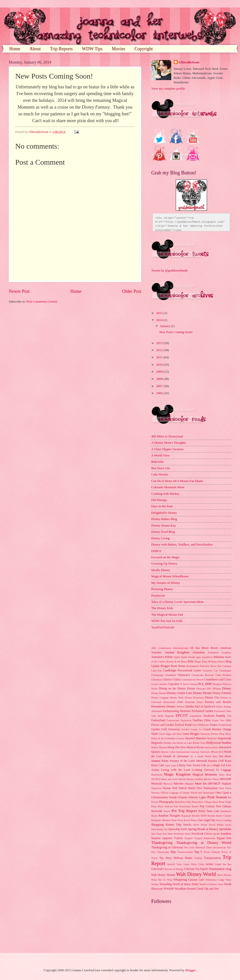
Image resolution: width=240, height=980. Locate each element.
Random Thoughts (169, 816)
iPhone (214, 752)
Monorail (157, 784)
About (35, 49)
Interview (205, 752)
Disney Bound (159, 693)
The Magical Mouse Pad (167, 615)
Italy (215, 756)
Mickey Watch (211, 779)
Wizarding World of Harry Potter (179, 884)
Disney (227, 688)
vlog (228, 869)
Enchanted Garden (203, 711)
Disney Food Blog (163, 532)
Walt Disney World (196, 874)
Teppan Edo (224, 838)
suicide (216, 834)
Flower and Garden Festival (168, 725)
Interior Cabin (168, 752)
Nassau (167, 788)
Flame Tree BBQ (222, 720)
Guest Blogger (191, 734)
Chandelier (171, 675)
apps (198, 657)
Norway (155, 793)
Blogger (165, 666)
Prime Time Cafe (209, 811)
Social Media (216, 825)
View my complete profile (168, 89)
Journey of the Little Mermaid (188, 761)
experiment (196, 716)
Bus (219, 666)
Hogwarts (157, 743)
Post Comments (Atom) (42, 302)
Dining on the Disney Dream (177, 689)
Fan (229, 716)
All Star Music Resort (204, 648)
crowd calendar (159, 684)
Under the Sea (223, 864)
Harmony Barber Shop (212, 734)
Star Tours (157, 834)
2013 (160, 343)
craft (221, 680)
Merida (182, 779)
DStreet (180, 707)
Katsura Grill (216, 761)
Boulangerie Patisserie (198, 666)
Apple (177, 657)
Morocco (168, 784)
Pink (189, 802)
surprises (167, 838)
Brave (214, 666)
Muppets (189, 784)
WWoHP (169, 889)
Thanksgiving (162, 842)
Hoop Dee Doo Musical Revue (186, 747)
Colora (176, 680)
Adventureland (180, 648)
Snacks (187, 825)
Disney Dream (202, 693)
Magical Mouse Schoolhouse (170, 576)
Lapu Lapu (170, 765)
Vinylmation (216, 869)
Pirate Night (225, 802)
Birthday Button (216, 662)
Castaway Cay (210, 671)
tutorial (171, 864)
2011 (160, 357)
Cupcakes (174, 684)
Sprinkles (225, 829)
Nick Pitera (225, 788)
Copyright (144, 49)
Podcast (169, 806)
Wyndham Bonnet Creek (189, 889)
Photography (167, 802)
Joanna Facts (160, 761)
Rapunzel (186, 816)
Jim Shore (225, 756)
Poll (176, 806)
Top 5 (198, 852)
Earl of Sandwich (205, 707)
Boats (174, 666)
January (165, 326)
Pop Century (207, 806)
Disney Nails (177, 698)
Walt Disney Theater (163, 875)
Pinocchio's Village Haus (205, 802)
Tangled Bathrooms (204, 838)
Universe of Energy (173, 869)
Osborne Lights (197, 797)
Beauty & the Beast (176, 662)
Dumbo (190, 707)
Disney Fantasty (222, 693)
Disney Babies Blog (164, 519)
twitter (209, 864)
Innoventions (211, 747)
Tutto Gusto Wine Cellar (190, 864)
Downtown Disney (163, 706)
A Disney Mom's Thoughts (168, 443)
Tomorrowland (185, 852)
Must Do (201, 784)
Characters (184, 675)
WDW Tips (92, 49)
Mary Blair (225, 775)
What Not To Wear (162, 880)
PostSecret (158, 596)
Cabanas (227, 666)
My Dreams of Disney (166, 583)
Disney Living (160, 538)
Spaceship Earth (178, 829)
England (169, 716)
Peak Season (217, 797)
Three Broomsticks (216, 847)
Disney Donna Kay (164, 526)
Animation (199, 653)
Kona (228, 761)
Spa (166, 829)
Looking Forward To (206, 770)
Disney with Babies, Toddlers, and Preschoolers (182, 545)
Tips (173, 852)
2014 (160, 320)
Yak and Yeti (211, 889)
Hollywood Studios (219, 743)
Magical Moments (205, 775)
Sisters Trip (173, 825)
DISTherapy (159, 500)
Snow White (200, 825)
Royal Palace (191, 820)
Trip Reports (61, 49)
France (214, 725)
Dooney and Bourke (218, 702)
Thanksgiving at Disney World (204, 842)
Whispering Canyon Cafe (189, 880)
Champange (157, 675)
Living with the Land (176, 770)
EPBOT (156, 551)
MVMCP (214, 784)
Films (207, 720)
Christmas (156, 680)
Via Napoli (202, 869)
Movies (118, 49)
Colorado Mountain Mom (168, 487)
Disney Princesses (194, 698)
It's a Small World (201, 756)
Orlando (182, 797)
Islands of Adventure (176, 756)
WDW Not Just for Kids (167, 621)
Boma (182, 666)
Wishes (155, 884)
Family (221, 716)
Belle (190, 662)
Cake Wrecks (160, 474)
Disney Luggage (160, 698)
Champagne (225, 671)
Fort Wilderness (201, 725)
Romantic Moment (161, 820)
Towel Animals (212, 852)
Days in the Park (162, 506)
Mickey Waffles (195, 779)
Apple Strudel (188, 657)
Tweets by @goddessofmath (169, 271)
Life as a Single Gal (213, 765)
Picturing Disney (162, 589)
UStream (189, 869)
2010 (160, 365)
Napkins (226, 784)
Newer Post (19, 291)
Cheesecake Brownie (203, 675)
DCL (201, 684)
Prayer (167, 811)
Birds (204, 662)
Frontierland (225, 725)
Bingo (198, 662)
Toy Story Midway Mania (176, 858)
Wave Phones (224, 875)
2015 (160, 313)
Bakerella (157, 462)
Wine (228, 880)
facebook (209, 716)
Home (15, 49)
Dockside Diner (194, 702)
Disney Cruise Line (179, 693)
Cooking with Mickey (165, 494)
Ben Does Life (161, 468)
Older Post (132, 291)
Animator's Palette (162, 657)
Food (188, 725)
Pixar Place (157, 806)
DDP (208, 684)
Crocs (228, 680)
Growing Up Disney (164, 564)
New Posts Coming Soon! (176, 332)
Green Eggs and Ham (170, 734)
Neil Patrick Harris (184, 788)
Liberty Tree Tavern (189, 765)
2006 (160, 393)
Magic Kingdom (177, 774)
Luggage (226, 770)
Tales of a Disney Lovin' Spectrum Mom (177, 602)
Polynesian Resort (189, 806)
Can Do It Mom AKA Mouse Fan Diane (177, 481)
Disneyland (169, 702)
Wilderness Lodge (215, 880)
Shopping (157, 825)
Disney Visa (212, 698)
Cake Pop (156, 671)
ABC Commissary (161, 648)
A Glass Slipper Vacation (167, 449)
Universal (157, 869)
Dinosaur (201, 689)
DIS (209, 689)
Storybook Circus (201, 834)
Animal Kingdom (177, 652)
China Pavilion (223, 675)
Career (197, 671)
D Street (185, 684)
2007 (160, 386)
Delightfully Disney (164, 513)
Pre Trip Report (184, 811)
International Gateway (188, 752)
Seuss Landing (224, 820)
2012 (160, 350)
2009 (160, 372)
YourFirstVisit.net (163, 627)
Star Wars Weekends (173, 834)
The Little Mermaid (194, 847)
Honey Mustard (159, 747)
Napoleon (156, 788)
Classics (167, 680)
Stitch (188, 834)
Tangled (188, 838)
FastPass (198, 720)
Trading (198, 858)
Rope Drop (177, 820)
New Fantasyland (207, 788)
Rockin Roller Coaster (219, 816)
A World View (160, 455)
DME (180, 702)
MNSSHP (225, 779)
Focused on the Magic (165, 557)
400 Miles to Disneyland (167, 436)
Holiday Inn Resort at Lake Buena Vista (184, 743)
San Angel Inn (207, 820)
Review (196, 816)
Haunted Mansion (195, 738)
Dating (193, 684)
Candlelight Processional (178, 671)
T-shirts (178, 838)
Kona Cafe (158, 765)
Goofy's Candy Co (191, 729)
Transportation (212, 858)
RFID (204, 816)
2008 (160, 379)
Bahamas (219, 657)
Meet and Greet (170, 779)
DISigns (217, 689)
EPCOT (182, 715)
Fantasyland (158, 720)
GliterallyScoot (189, 62)
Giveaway (174, 729)
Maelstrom (157, 775)
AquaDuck (207, 657)
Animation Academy (219, 653)
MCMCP (156, 779)
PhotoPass (180, 802)
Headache (212, 738)
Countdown (211, 680)
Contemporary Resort (192, 680)
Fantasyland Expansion (179, 720)
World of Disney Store (211, 884)
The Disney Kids (162, 608)
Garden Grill (159, 729)
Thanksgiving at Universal (167, 847)
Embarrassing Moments (177, 711)
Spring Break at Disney (203, 829)
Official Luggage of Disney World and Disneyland (187, 793)
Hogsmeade (224, 738)
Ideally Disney (161, 570)
